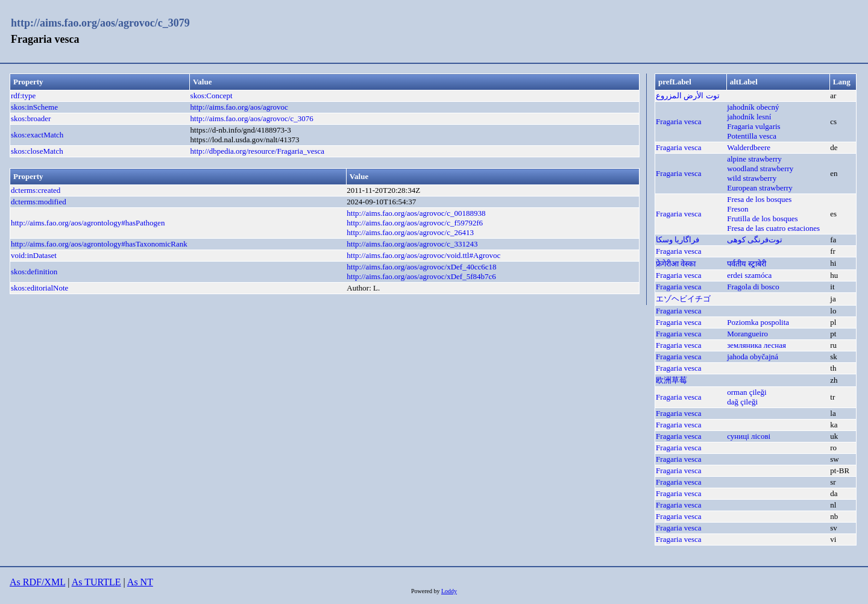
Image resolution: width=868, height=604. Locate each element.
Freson (737, 209)
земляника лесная (756, 345)
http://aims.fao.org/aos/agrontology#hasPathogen (88, 223)
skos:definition (34, 272)
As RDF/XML (37, 582)
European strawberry (760, 188)
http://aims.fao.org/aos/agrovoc (239, 107)
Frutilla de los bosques (762, 219)
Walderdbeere (749, 147)
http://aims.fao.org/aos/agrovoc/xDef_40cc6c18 (421, 267)
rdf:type (23, 96)
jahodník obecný (753, 107)
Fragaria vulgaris (753, 126)
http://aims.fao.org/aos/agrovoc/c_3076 (252, 118)
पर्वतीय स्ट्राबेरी (747, 264)
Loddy (449, 591)
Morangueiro (747, 334)
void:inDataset (34, 255)
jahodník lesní (749, 117)
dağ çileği (742, 402)
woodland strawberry (760, 168)
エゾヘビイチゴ (683, 299)
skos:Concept (212, 96)
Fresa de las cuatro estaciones (773, 228)
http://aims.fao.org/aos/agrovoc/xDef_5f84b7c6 (421, 276)
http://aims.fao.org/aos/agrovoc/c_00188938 (416, 213)
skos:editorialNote (39, 288)
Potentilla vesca (752, 136)
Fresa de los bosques (759, 199)
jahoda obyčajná (753, 357)
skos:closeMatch (37, 151)
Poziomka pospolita (758, 322)
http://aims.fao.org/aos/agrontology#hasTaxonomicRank (99, 244)
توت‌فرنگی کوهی (755, 240)
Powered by (426, 591)
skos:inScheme (34, 107)
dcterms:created (36, 190)
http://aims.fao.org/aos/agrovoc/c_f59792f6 (415, 223)
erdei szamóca (749, 275)
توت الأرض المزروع (688, 96)
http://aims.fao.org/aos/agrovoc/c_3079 (100, 23)
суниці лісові (749, 436)
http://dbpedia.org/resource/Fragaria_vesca (258, 151)
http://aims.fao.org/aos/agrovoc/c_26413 (410, 232)
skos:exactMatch (37, 135)
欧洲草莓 (671, 380)
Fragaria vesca (678, 121)
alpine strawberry (754, 159)
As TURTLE (96, 582)
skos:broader (31, 118)
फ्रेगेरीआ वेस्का (676, 264)
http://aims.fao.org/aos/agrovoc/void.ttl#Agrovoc (423, 255)
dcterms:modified (39, 202)
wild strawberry (752, 178)
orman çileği (747, 392)
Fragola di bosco (753, 287)
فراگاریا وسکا (678, 240)
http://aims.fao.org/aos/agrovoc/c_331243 (412, 244)
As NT (140, 582)
